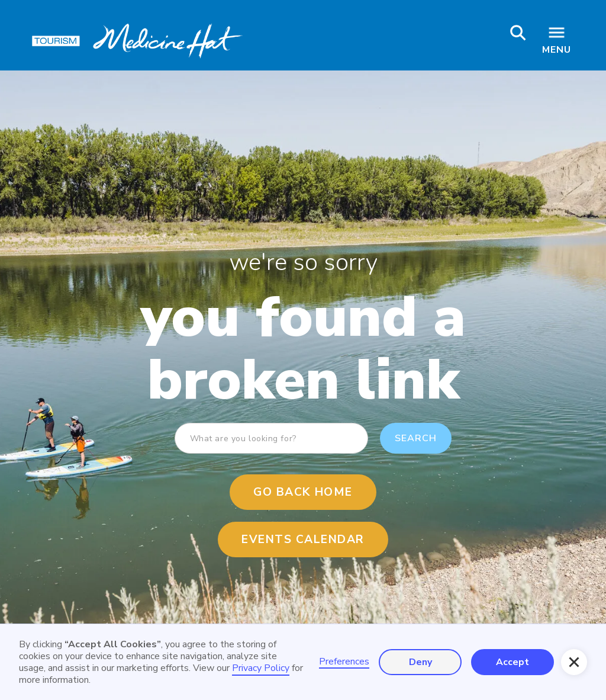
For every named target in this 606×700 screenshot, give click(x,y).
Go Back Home (303, 492)
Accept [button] (512, 662)
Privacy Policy (261, 668)
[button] (574, 662)
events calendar (303, 540)
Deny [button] (420, 662)
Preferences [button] (344, 662)
